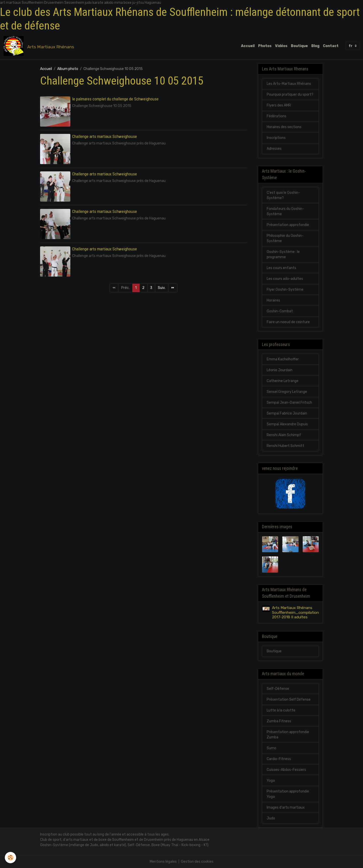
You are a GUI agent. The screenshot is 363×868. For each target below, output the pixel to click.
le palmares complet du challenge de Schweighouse (115, 99)
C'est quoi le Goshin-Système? (283, 195)
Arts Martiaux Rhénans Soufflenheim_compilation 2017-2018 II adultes (295, 612)
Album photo (68, 69)
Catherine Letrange (283, 381)
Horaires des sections (284, 127)
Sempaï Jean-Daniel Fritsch (289, 403)
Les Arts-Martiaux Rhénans (289, 84)
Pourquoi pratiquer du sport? (290, 95)
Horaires (273, 300)
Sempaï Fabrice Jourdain (287, 413)
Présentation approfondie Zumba (288, 735)
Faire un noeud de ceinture (288, 322)
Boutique (299, 46)
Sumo (271, 748)
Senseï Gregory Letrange (287, 392)
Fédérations (277, 116)
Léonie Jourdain (280, 370)
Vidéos (281, 46)
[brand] (40, 46)
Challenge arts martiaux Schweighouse (104, 136)
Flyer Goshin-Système (285, 290)
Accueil (248, 46)
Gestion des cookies (197, 862)
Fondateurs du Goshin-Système (285, 211)
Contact (331, 46)
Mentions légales (163, 862)
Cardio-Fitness (279, 759)
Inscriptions (276, 138)
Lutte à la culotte (281, 710)
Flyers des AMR (279, 105)
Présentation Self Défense (289, 700)
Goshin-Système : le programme (283, 254)
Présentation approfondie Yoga (288, 794)
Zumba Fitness (279, 721)
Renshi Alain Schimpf (284, 435)
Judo (271, 818)
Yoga (271, 781)
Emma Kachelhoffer (283, 359)
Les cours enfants (281, 268)
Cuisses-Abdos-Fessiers (286, 770)
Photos (265, 46)
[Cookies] (11, 858)
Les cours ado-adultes (285, 279)
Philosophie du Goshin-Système (285, 238)
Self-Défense (278, 689)
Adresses (274, 149)
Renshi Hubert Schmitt (285, 446)
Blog (315, 46)
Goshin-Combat (280, 311)
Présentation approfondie (288, 225)
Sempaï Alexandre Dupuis (287, 424)
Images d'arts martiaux (286, 807)
